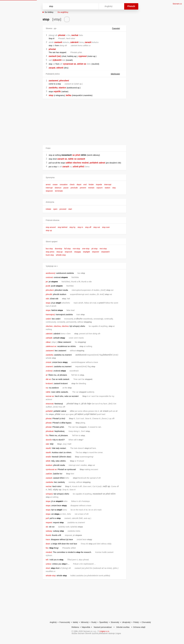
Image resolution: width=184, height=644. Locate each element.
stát (47, 299)
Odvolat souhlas (123, 627)
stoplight (86, 252)
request (49, 522)
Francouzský (65, 622)
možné (85, 163)
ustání (48, 319)
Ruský (94, 622)
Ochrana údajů (139, 627)
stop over (106, 227)
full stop (67, 249)
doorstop (58, 249)
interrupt (49, 188)
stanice (62, 88)
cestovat (49, 277)
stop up (49, 230)
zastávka (53, 88)
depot (79, 185)
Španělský (104, 622)
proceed (63, 209)
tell (47, 560)
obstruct (58, 188)
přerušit (49, 294)
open (55, 209)
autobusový (51, 273)
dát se (48, 379)
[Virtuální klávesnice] (94, 6)
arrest (48, 185)
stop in (80, 227)
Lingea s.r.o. (104, 631)
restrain (91, 188)
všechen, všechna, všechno (57, 326)
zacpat (52, 68)
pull (47, 518)
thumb (48, 535)
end (85, 185)
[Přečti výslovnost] (67, 19)
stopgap (78, 252)
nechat (75, 35)
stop (51, 95)
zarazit (88, 42)
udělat (69, 163)
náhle (71, 159)
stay (114, 188)
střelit (48, 461)
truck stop (50, 255)
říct (47, 435)
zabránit (74, 42)
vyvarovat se (70, 64)
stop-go (59, 252)
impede (99, 185)
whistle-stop (61, 255)
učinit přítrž (79, 167)
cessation (64, 185)
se (74, 155)
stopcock (68, 252)
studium (49, 465)
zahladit (49, 338)
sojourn (100, 188)
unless (48, 564)
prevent (83, 188)
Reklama (75, 627)
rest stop (103, 249)
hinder (91, 185)
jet (47, 282)
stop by (72, 227)
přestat (62, 35)
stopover (49, 191)
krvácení (49, 383)
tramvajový (50, 315)
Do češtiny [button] (49, 12)
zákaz (48, 342)
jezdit (48, 286)
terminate (59, 191)
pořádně (94, 163)
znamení (49, 367)
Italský (75, 622)
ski (47, 527)
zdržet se (81, 64)
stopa (48, 303)
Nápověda (86, 627)
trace (48, 539)
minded (49, 552)
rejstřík (57, 91)
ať (47, 375)
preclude (74, 188)
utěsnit (60, 68)
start (70, 209)
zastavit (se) (55, 56)
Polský (136, 622)
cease (55, 185)
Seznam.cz (177, 4)
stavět (48, 448)
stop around (51, 227)
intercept (108, 185)
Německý (85, 622)
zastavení (53, 81)
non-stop (76, 249)
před (78, 155)
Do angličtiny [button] (63, 12)
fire (47, 548)
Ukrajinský (126, 622)
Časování (118, 28)
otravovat (50, 404)
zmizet (48, 362)
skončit (49, 440)
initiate (48, 209)
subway (49, 531)
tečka (69, 95)
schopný (49, 494)
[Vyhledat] (70, 6)
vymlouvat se (51, 469)
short (48, 568)
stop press (50, 252)
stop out (97, 227)
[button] (84, 178)
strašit (48, 457)
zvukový (49, 371)
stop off (88, 227)
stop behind (62, 227)
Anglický (53, 622)
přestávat (50, 431)
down (48, 544)
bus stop (49, 249)
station (107, 188)
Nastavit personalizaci (103, 627)
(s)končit (57, 60)
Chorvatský (146, 622)
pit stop (94, 249)
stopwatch (105, 252)
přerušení (64, 81)
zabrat (102, 163)
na (47, 388)
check (72, 185)
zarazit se (62, 159)
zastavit (58, 42)
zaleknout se (51, 346)
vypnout (82, 56)
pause (66, 188)
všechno (77, 163)
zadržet (49, 474)
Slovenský (115, 622)
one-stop (86, 249)
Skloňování (117, 74)
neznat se (50, 396)
